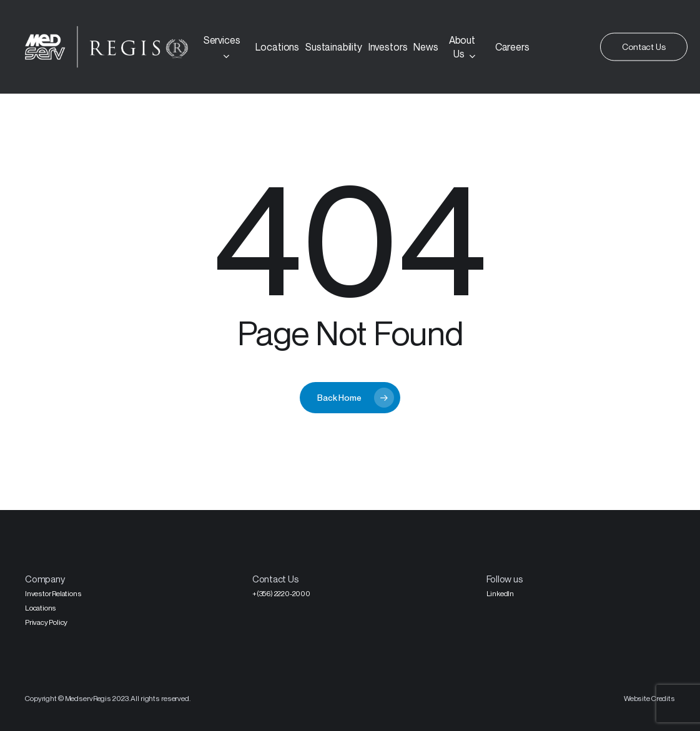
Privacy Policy (46, 622)
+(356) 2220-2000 (281, 593)
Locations (41, 608)
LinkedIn (500, 593)
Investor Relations (53, 593)
